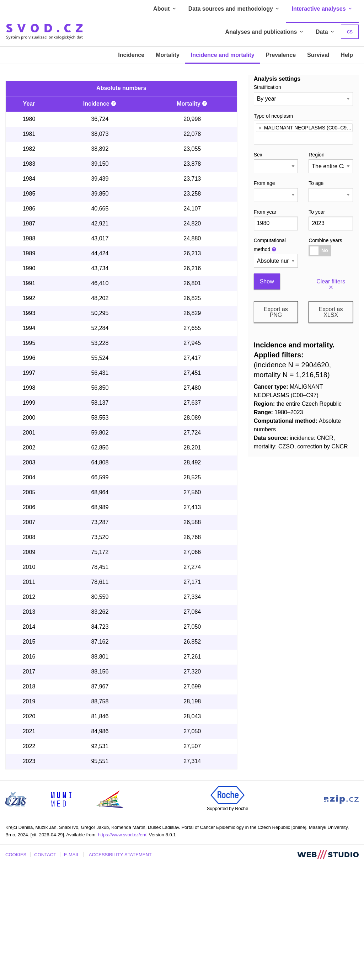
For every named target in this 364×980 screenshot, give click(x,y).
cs (350, 31)
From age (264, 183)
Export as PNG (276, 312)
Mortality (168, 55)
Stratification (267, 87)
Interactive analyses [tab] (322, 9)
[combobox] (303, 133)
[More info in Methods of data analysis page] (114, 220)
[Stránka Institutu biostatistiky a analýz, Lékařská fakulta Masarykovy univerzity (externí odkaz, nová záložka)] (61, 915)
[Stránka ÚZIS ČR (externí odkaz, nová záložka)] (16, 915)
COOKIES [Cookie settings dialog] (16, 971)
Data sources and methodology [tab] (234, 9)
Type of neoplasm (274, 116)
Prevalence (281, 55)
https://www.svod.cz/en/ (122, 951)
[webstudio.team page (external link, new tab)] (328, 970)
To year (317, 212)
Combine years (325, 240)
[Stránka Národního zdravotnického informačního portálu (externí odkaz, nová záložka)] (341, 915)
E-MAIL (72, 971)
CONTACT (45, 971)
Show (267, 281)
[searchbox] (258, 137)
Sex (258, 155)
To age (316, 183)
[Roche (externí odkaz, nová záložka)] (227, 910)
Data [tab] (325, 32)
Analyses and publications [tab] (265, 32)
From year (265, 212)
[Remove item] (260, 128)
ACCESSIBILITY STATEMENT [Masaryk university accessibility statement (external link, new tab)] (120, 971)
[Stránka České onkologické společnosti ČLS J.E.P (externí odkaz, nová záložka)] (110, 915)
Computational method (270, 245)
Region (316, 155)
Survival (318, 55)
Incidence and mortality (223, 55)
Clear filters (331, 284)
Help (347, 55)
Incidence (131, 55)
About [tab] (165, 9)
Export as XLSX (331, 312)
